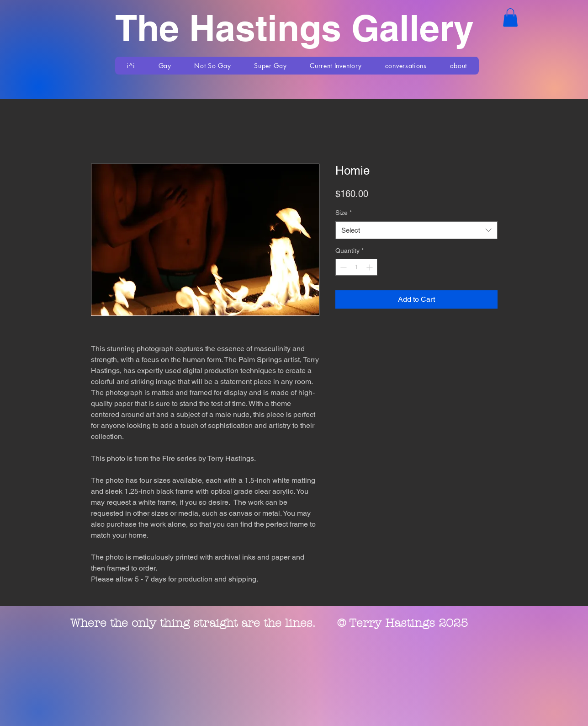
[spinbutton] (356, 267)
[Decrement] (342, 267)
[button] (510, 18)
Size (344, 213)
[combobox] (416, 230)
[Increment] (370, 267)
